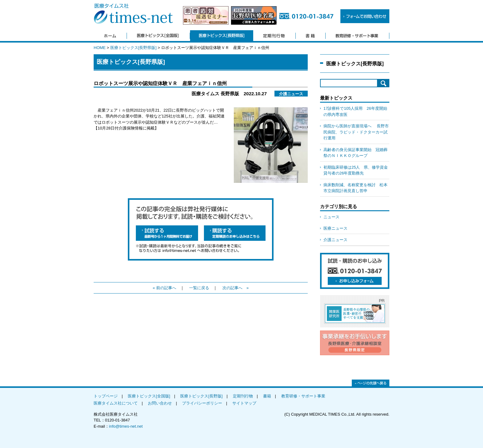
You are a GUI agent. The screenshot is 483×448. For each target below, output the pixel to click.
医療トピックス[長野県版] (133, 48)
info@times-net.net (126, 426)
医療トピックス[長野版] (201, 396)
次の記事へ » (235, 288)
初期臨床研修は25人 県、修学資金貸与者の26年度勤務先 (356, 170)
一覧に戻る (199, 288)
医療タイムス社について (116, 403)
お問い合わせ (160, 403)
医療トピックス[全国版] (149, 396)
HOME (100, 48)
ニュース (331, 217)
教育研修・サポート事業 (303, 396)
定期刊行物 (243, 396)
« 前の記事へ (164, 288)
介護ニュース (335, 240)
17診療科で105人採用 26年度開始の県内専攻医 (355, 111)
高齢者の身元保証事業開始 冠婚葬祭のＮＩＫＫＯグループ (355, 153)
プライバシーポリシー (202, 403)
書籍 (267, 396)
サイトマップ (244, 403)
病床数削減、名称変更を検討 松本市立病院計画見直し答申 (355, 188)
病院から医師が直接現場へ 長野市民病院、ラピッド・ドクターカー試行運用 (356, 132)
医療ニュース (335, 228)
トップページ (106, 396)
